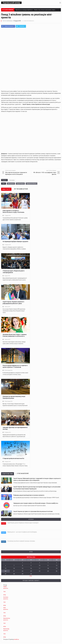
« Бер (31, 574)
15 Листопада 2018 (8, 402)
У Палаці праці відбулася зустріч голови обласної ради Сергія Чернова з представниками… (35, 483)
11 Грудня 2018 (7, 216)
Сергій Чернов (20, 184)
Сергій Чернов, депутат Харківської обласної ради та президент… (23, 524)
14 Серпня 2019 (8, 433)
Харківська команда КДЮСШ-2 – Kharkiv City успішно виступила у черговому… (37, 11)
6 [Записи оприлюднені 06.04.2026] (6, 563)
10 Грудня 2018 (7, 462)
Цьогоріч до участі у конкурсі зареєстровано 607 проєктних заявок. (30, 506)
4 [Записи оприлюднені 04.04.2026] (48, 561)
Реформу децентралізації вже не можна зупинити (29, 496)
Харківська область (31, 184)
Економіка (12, 181)
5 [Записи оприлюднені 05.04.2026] (57, 561)
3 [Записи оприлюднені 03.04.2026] (40, 561)
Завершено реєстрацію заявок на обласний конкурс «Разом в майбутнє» (36, 504)
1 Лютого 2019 (7, 307)
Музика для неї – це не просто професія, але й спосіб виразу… (22, 532)
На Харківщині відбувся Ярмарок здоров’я (15, 242)
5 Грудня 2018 (7, 276)
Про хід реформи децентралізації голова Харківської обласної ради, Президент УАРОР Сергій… (36, 498)
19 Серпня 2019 (8, 245)
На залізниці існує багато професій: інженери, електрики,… (22, 540)
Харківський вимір (11, 3)
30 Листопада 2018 (8, 371)
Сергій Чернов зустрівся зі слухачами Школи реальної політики (33, 512)
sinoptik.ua (16, 637)
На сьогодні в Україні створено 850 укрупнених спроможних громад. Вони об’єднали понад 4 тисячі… (14, 312)
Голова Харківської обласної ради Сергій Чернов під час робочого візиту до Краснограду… (35, 492)
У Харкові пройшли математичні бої (13, 459)
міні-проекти (11, 184)
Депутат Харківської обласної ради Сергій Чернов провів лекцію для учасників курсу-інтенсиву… (37, 515)
